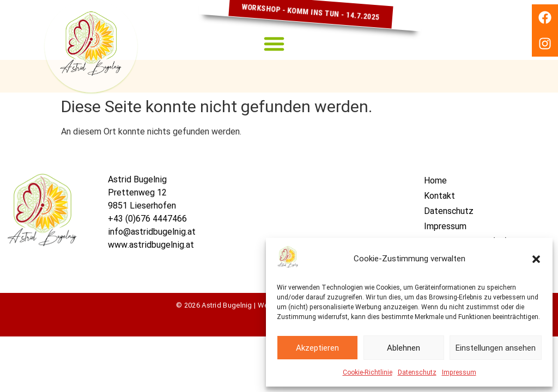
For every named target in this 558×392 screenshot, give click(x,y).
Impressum (459, 372)
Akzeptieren (317, 348)
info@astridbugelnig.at (152, 232)
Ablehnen (404, 348)
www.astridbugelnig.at (151, 245)
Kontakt (439, 196)
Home (435, 180)
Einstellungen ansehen (496, 348)
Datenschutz (417, 372)
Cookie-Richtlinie (368, 372)
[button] (536, 259)
